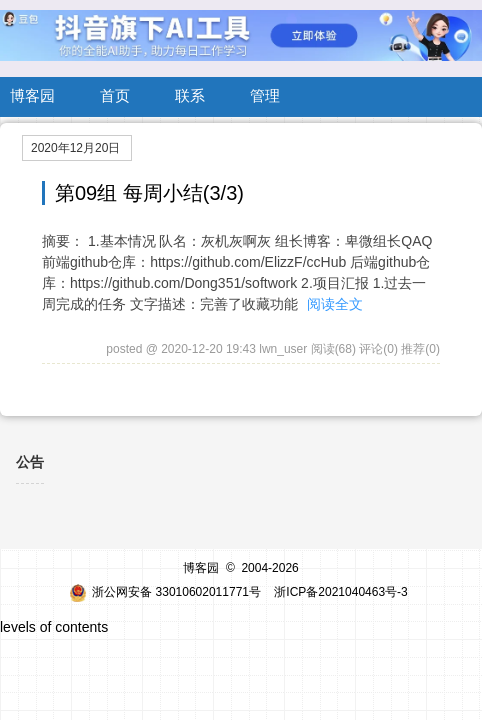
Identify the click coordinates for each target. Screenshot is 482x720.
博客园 (32, 95)
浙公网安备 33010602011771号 (165, 592)
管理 (265, 95)
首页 (115, 95)
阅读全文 (335, 304)
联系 (190, 95)
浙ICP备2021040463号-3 (340, 592)
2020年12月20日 (75, 148)
